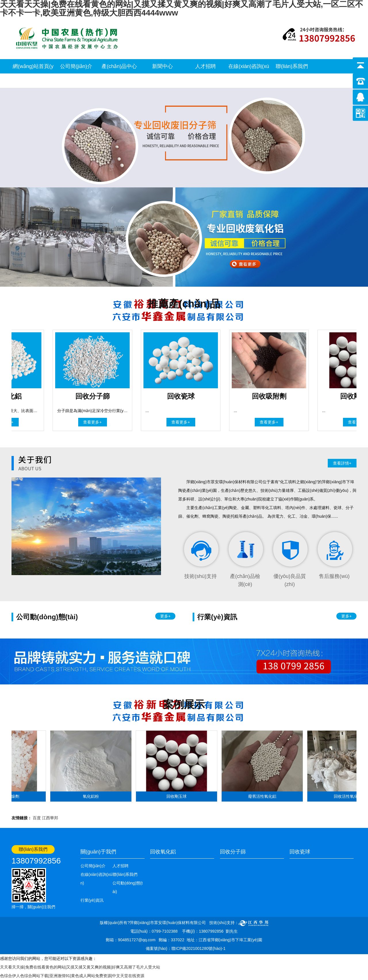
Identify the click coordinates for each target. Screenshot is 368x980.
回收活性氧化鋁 (350, 796)
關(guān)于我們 (98, 852)
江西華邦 (50, 818)
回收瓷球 (300, 852)
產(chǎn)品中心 (119, 66)
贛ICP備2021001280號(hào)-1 (198, 948)
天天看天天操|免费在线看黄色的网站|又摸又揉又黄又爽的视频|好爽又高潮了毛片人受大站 (80, 967)
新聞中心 (162, 66)
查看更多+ (94, 422)
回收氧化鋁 (163, 852)
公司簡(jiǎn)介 (76, 66)
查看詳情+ (342, 463)
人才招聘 (206, 66)
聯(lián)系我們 (292, 66)
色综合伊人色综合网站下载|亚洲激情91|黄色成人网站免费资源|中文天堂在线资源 (72, 976)
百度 (37, 818)
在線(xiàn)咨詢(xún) (249, 73)
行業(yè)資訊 (92, 900)
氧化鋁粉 (93, 796)
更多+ (165, 616)
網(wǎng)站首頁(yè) (33, 73)
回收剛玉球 (178, 796)
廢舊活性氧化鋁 (264, 796)
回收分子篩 (233, 852)
